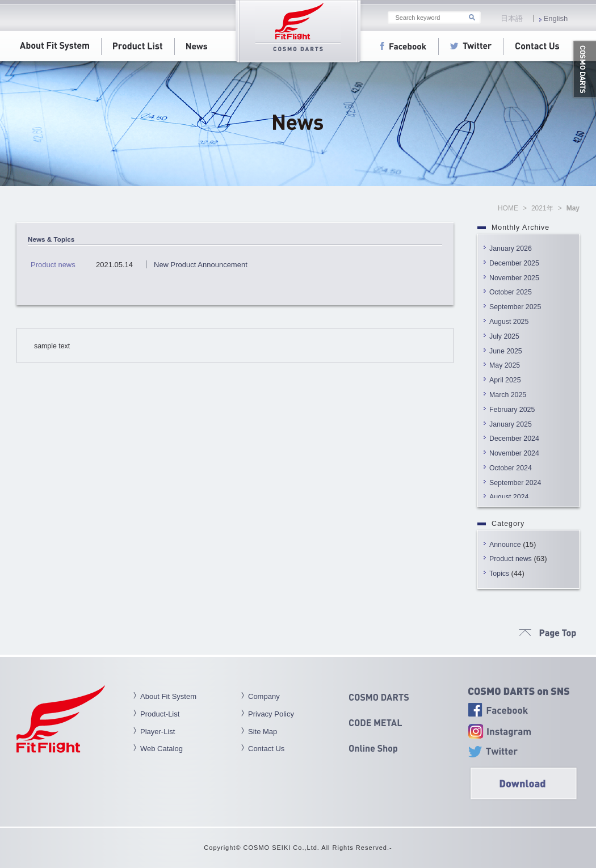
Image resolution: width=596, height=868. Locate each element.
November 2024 (514, 453)
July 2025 (504, 336)
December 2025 (514, 263)
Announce (505, 545)
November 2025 (514, 278)
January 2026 (511, 248)
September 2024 (515, 483)
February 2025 (512, 410)
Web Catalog (161, 749)
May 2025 (505, 365)
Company (264, 696)
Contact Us (266, 749)
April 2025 (505, 380)
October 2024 (511, 468)
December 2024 (514, 439)
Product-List (160, 714)
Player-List (158, 732)
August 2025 (509, 322)
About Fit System (168, 696)
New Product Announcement (201, 265)
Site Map (263, 732)
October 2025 (511, 292)
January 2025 (511, 424)
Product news (511, 559)
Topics (499, 574)
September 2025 (515, 307)
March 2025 (508, 395)
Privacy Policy (271, 714)
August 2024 (509, 497)
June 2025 (506, 351)
